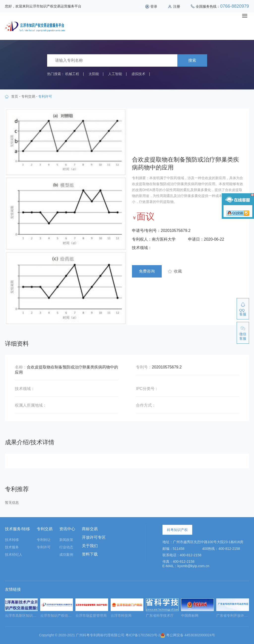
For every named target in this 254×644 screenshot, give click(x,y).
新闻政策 (66, 540)
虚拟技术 (138, 74)
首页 (15, 96)
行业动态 (66, 547)
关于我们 (90, 546)
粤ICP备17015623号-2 (143, 635)
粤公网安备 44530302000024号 (188, 635)
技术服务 (12, 547)
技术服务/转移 (17, 529)
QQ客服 (243, 312)
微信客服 (243, 336)
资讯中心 (67, 529)
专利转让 (44, 540)
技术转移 (12, 540)
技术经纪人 (14, 555)
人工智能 (115, 74)
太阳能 (94, 74)
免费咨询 (147, 271)
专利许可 (44, 547)
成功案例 (66, 555)
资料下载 (90, 554)
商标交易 (90, 529)
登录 (154, 6)
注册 (177, 6)
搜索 (192, 60)
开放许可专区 (94, 537)
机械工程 (72, 74)
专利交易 (28, 96)
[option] (21, 609)
